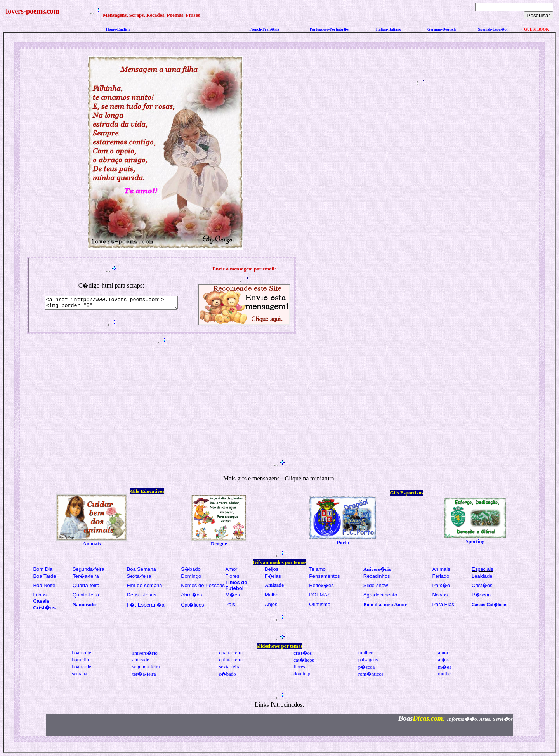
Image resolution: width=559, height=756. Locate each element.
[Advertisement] (422, 203)
